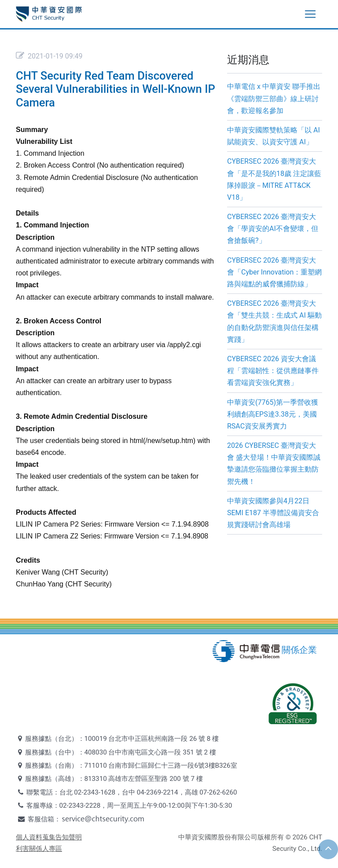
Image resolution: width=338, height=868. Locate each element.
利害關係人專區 (39, 849)
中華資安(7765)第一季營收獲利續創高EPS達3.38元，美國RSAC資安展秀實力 (273, 414)
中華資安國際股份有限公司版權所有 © (235, 837)
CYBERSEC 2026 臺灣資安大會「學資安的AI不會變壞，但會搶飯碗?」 (273, 229)
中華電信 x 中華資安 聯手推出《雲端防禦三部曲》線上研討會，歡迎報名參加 (274, 98)
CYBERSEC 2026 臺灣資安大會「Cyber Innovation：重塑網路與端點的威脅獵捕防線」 (274, 272)
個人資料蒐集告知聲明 (49, 837)
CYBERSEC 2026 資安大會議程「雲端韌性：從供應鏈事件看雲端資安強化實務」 (273, 371)
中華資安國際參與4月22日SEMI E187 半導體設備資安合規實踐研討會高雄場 (273, 513)
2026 (300, 837)
